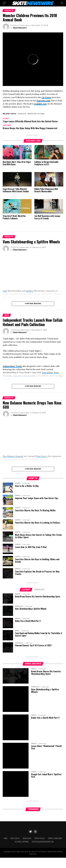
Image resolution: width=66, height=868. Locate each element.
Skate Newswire (20, 28)
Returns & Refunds (22, 852)
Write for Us (15, 849)
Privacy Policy (40, 849)
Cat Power (46, 97)
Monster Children (36, 114)
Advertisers (27, 849)
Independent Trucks (12, 366)
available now (40, 104)
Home (6, 849)
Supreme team (43, 101)
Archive (22, 114)
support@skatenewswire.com (43, 852)
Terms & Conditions (55, 849)
